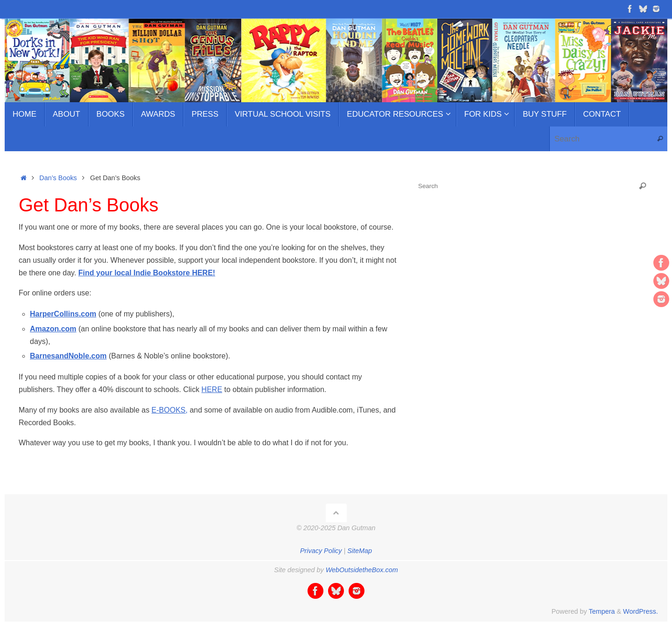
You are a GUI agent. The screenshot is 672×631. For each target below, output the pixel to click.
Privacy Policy (321, 551)
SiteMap (360, 551)
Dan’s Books (58, 178)
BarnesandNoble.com (68, 356)
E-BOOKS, (170, 410)
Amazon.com (53, 329)
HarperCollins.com (63, 314)
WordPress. (640, 611)
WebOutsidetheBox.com (362, 570)
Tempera (602, 611)
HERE (212, 389)
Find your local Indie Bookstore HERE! (147, 273)
